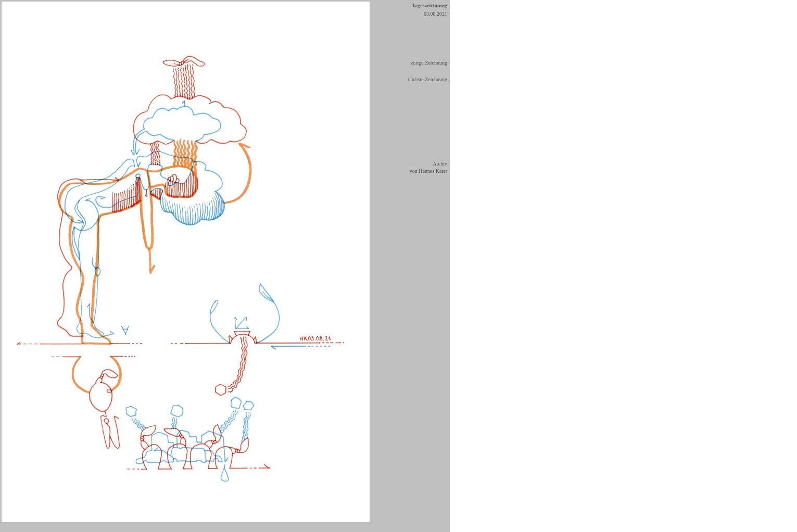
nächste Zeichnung (428, 79)
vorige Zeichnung (429, 63)
